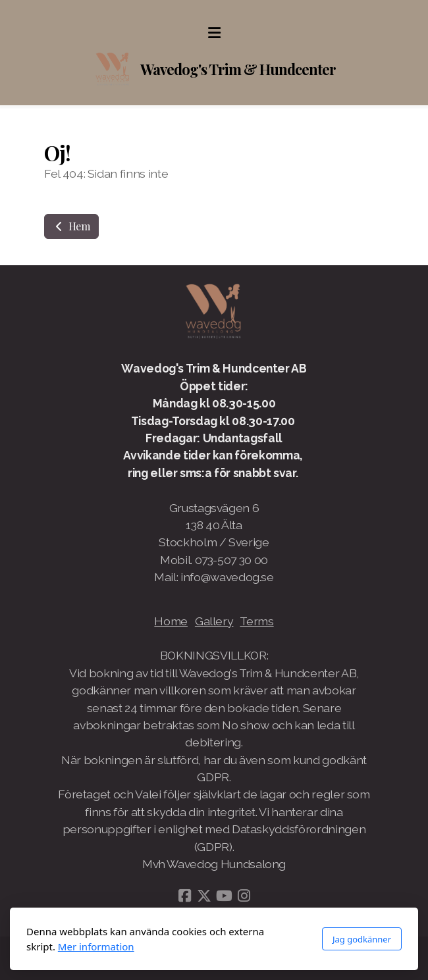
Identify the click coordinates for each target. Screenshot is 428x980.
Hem (71, 226)
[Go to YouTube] (224, 896)
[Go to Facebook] (184, 896)
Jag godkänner (362, 939)
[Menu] (214, 33)
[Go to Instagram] (244, 896)
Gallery (214, 621)
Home (171, 621)
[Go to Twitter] (204, 896)
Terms (256, 621)
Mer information (96, 946)
